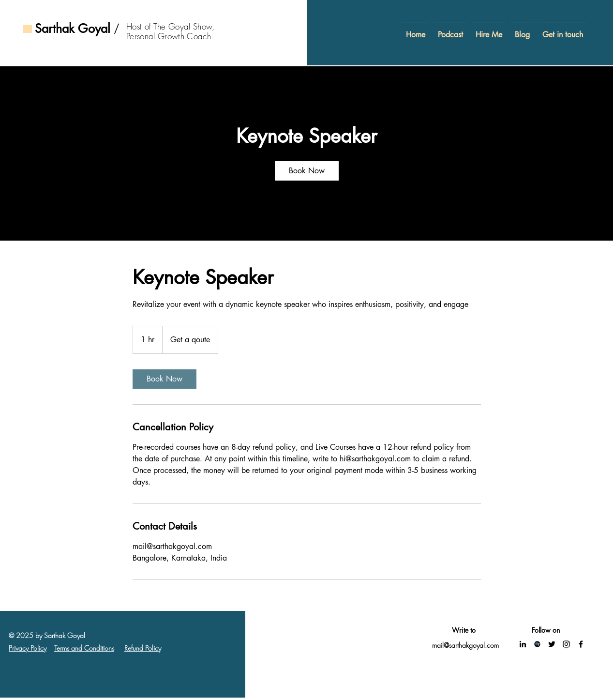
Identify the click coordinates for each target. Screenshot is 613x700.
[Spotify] (537, 644)
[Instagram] (566, 644)
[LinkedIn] (523, 644)
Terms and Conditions (84, 648)
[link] (307, 171)
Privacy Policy (28, 648)
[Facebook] (581, 644)
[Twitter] (552, 644)
